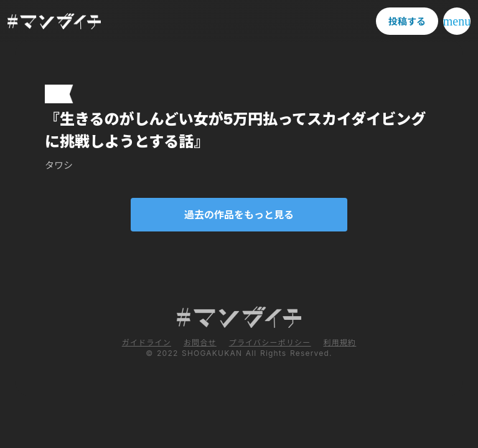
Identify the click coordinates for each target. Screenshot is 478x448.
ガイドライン (147, 343)
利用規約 (340, 343)
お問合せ (200, 343)
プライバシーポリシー (270, 343)
